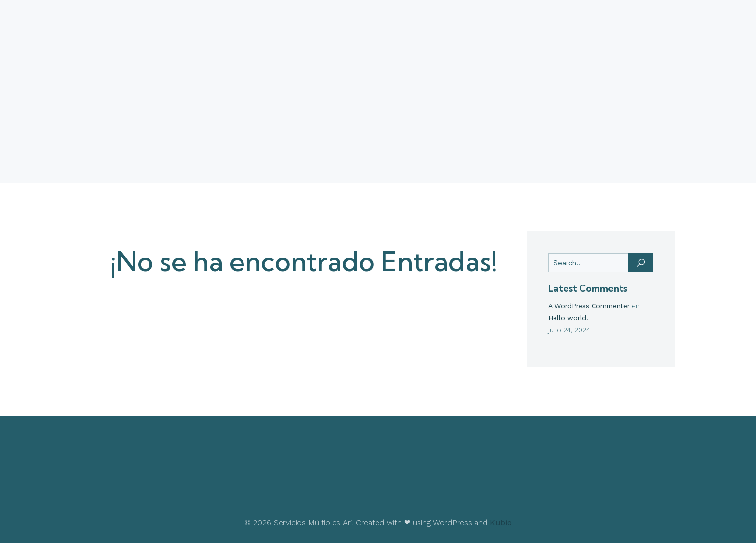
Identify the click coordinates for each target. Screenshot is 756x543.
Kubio (501, 523)
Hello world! (568, 318)
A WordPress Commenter (589, 306)
